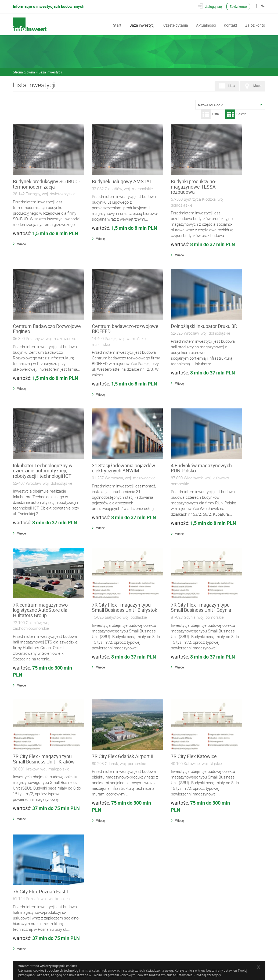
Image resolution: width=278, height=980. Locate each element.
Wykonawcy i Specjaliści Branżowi (106, 902)
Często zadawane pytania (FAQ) (105, 927)
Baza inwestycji (142, 25)
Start (117, 25)
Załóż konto (239, 6)
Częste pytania (176, 25)
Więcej (22, 273)
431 (189, 792)
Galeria (236, 114)
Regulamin (90, 933)
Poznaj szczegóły (208, 975)
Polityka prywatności (97, 939)
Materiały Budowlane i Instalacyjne (107, 896)
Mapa (252, 86)
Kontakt (230, 25)
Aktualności (206, 25)
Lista (226, 86)
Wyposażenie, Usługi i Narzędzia (105, 907)
